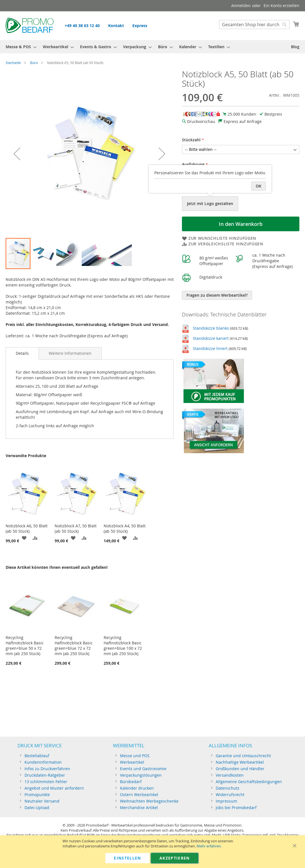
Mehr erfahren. (209, 846)
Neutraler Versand (42, 801)
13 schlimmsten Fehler (46, 782)
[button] (17, 154)
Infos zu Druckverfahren (47, 769)
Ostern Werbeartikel (139, 795)
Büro (34, 63)
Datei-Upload (37, 808)
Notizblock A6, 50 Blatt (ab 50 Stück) (27, 528)
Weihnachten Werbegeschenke (149, 801)
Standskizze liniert (210, 348)
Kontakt (116, 26)
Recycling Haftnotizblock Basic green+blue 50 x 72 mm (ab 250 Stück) (25, 646)
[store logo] (30, 25)
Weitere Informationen (70, 353)
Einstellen (127, 858)
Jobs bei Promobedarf (236, 808)
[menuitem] (19, 47)
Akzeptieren (175, 858)
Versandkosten (230, 775)
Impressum (226, 801)
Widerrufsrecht (230, 795)
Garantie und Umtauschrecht (243, 756)
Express (140, 26)
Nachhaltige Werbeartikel (240, 762)
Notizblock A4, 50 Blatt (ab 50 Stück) (125, 528)
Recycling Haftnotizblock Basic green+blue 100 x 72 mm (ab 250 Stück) (123, 646)
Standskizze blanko (211, 328)
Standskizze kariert (211, 338)
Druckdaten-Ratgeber (45, 775)
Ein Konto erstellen (281, 5)
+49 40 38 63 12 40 (82, 26)
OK (259, 186)
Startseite (13, 63)
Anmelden (241, 5)
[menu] (152, 47)
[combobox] (254, 25)
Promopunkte (37, 795)
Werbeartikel (132, 762)
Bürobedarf (131, 782)
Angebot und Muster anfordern (54, 788)
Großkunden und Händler (240, 769)
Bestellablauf (37, 756)
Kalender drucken (137, 788)
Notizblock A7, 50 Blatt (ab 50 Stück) (76, 528)
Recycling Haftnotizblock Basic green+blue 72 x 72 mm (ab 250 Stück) (74, 646)
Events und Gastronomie (143, 769)
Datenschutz (228, 788)
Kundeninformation (43, 762)
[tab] (22, 353)
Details (22, 353)
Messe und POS (135, 756)
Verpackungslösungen (141, 775)
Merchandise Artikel (139, 808)
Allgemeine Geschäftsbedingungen (249, 782)
